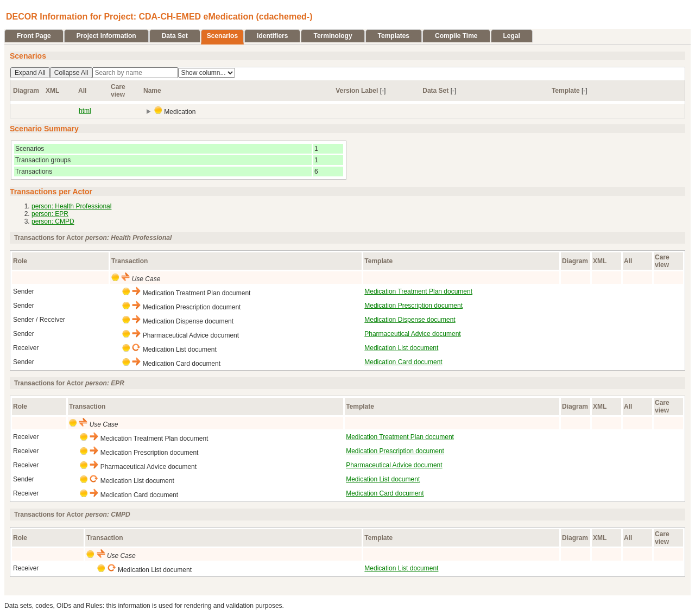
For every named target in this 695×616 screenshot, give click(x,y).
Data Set (175, 36)
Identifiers (272, 36)
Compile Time (456, 36)
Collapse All (71, 73)
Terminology (333, 36)
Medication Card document (403, 362)
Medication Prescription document (413, 306)
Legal (512, 36)
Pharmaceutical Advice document (412, 334)
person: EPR (50, 214)
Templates (394, 36)
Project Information (106, 36)
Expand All (30, 73)
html (85, 111)
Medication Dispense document (410, 320)
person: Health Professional (71, 206)
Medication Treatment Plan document (418, 291)
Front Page (34, 36)
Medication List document (401, 348)
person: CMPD (53, 221)
